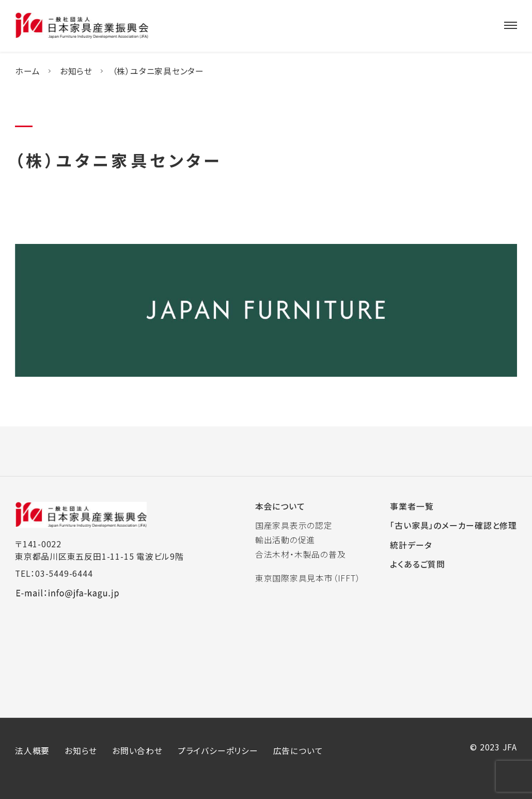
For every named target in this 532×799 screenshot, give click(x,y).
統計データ (411, 545)
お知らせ (76, 71)
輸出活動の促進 (285, 540)
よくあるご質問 (418, 564)
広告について (298, 751)
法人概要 (32, 751)
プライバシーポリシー (218, 751)
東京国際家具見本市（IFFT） (308, 578)
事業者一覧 (412, 506)
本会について (280, 506)
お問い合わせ (137, 751)
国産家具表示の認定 (294, 525)
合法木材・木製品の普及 (301, 554)
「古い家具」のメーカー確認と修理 (453, 525)
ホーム (27, 71)
